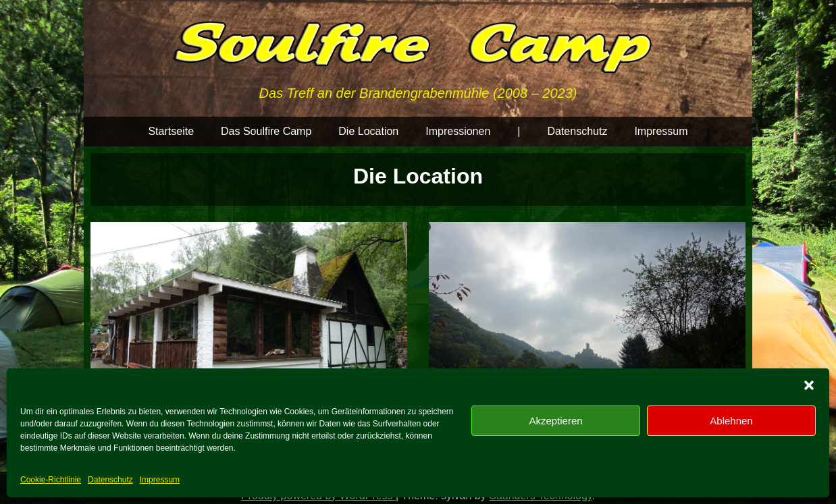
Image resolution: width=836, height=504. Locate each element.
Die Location (368, 131)
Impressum (160, 480)
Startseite (171, 131)
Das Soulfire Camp (266, 131)
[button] (809, 385)
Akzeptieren (555, 421)
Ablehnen (731, 421)
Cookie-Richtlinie (51, 480)
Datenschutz (110, 480)
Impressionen (458, 131)
